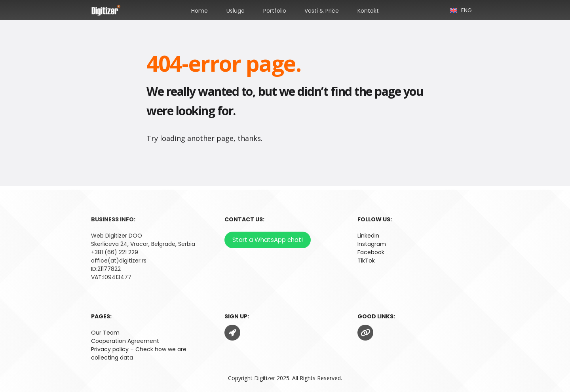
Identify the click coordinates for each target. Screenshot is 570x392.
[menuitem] (461, 10)
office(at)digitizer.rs (119, 261)
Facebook (371, 252)
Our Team (105, 333)
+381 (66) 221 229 (115, 252)
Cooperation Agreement (125, 341)
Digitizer (265, 378)
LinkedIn (368, 236)
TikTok (366, 261)
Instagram (372, 244)
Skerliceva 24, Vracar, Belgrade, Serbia (143, 244)
